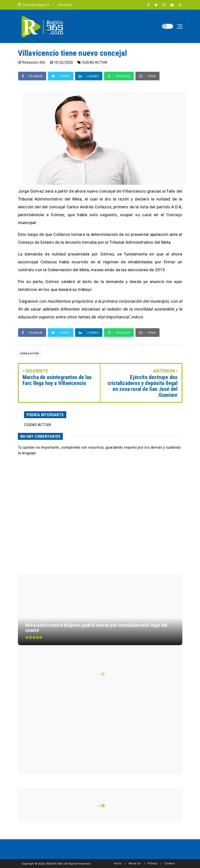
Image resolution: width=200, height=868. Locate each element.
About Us (135, 863)
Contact (169, 863)
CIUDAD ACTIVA (95, 62)
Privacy (153, 863)
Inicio (118, 863)
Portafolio (65, 5)
